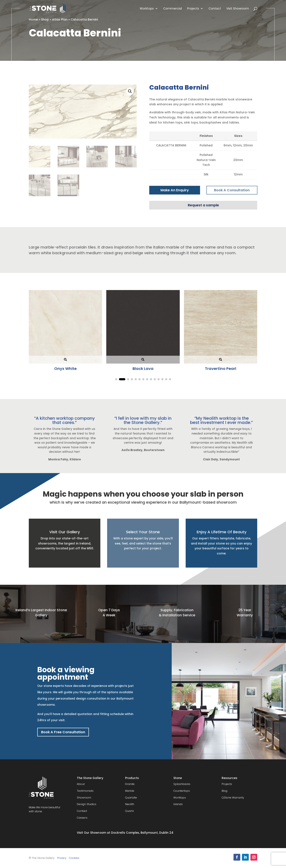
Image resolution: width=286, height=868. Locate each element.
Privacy (62, 858)
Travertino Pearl (224, 369)
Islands (178, 804)
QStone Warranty (233, 798)
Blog (225, 791)
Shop (45, 19)
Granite (130, 784)
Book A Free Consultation (63, 732)
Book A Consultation (232, 190)
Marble (130, 791)
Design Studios (87, 804)
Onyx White (69, 369)
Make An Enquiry (175, 190)
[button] (130, 91)
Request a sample (203, 205)
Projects (193, 9)
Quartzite (131, 798)
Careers (82, 818)
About (81, 784)
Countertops (182, 791)
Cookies (74, 858)
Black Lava (146, 369)
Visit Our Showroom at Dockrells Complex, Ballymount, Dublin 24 (125, 833)
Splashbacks (182, 784)
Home (33, 19)
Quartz (129, 811)
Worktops (147, 9)
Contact (215, 9)
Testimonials (85, 791)
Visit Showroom (238, 9)
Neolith (130, 804)
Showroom (84, 798)
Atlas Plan (60, 19)
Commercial (173, 9)
